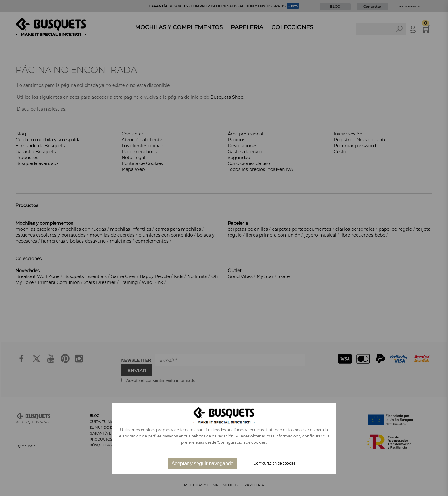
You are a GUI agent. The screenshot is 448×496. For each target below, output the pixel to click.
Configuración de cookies (275, 463)
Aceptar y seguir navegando (202, 463)
